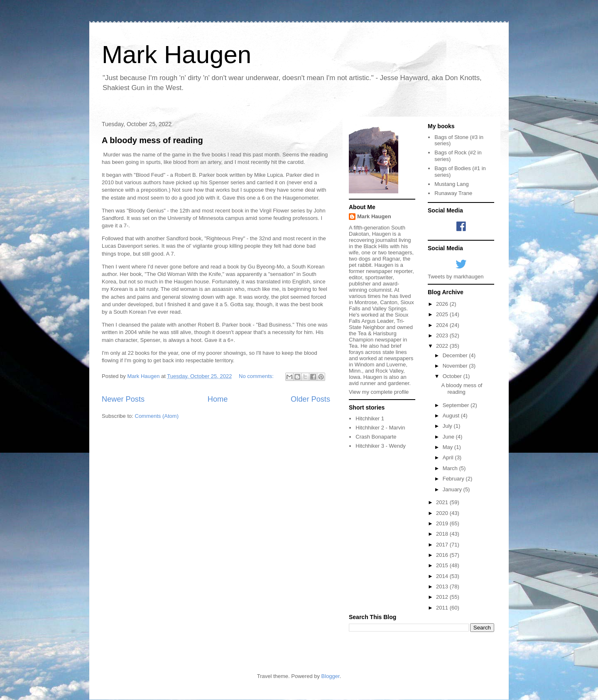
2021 (443, 502)
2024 (443, 325)
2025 (443, 314)
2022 (443, 346)
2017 (443, 545)
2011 (443, 608)
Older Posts (310, 399)
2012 (443, 597)
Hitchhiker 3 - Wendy (380, 446)
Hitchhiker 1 (370, 418)
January (453, 489)
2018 (443, 534)
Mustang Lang (451, 184)
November (456, 366)
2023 (443, 335)
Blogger (331, 676)
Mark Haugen (176, 55)
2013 (443, 587)
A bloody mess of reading (152, 140)
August (452, 416)
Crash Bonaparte (376, 437)
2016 (443, 555)
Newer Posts (123, 399)
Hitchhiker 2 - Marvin (380, 428)
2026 (443, 304)
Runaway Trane (453, 193)
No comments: (257, 376)
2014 (443, 576)
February (454, 479)
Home (218, 399)
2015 (443, 565)
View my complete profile (379, 392)
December (456, 355)
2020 (443, 513)
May (448, 447)
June (449, 437)
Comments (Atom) (157, 416)
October (453, 376)
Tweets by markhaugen (456, 277)
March (451, 468)
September (457, 405)
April (449, 457)
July (448, 426)
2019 (443, 523)
